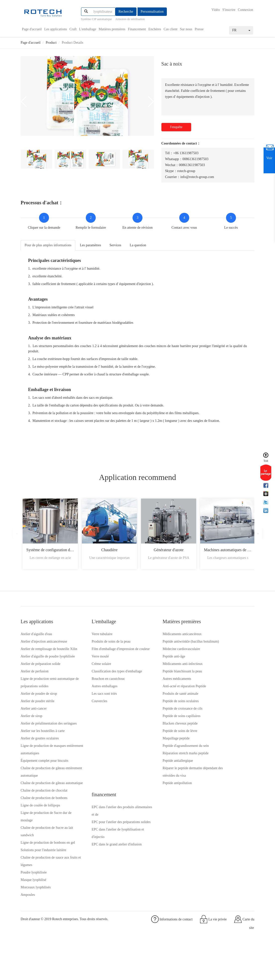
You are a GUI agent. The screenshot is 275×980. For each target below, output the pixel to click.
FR (241, 30)
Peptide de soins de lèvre (159, 740)
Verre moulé (90, 666)
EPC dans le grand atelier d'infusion (227, 680)
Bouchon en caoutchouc (98, 688)
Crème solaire (91, 673)
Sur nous (186, 29)
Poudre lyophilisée (34, 911)
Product (51, 42)
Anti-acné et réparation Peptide (163, 695)
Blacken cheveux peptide (159, 733)
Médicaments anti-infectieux (161, 673)
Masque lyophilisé (33, 919)
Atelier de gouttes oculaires (40, 762)
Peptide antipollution (156, 792)
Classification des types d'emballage (106, 680)
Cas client (171, 29)
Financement (137, 29)
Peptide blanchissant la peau (161, 680)
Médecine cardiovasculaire (160, 658)
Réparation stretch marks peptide (164, 762)
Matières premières (112, 29)
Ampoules (28, 934)
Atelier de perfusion (35, 688)
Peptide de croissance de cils (161, 718)
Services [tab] (115, 245)
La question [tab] (138, 245)
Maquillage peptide (155, 747)
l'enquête (176, 127)
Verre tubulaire (92, 636)
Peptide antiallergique (156, 770)
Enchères (155, 29)
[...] (103, 12)
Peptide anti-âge (153, 666)
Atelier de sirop (31, 733)
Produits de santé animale (159, 703)
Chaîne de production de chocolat (44, 822)
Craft (73, 29)
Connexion (246, 10)
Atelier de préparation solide (41, 680)
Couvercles (89, 710)
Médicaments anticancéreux (161, 636)
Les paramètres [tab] (90, 245)
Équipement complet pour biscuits (45, 785)
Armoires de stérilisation (130, 19)
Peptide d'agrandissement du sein (164, 755)
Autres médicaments (156, 688)
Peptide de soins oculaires (159, 710)
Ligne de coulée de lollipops (40, 837)
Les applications (56, 29)
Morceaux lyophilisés (36, 926)
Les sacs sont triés (94, 703)
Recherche (126, 12)
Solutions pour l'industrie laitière (43, 889)
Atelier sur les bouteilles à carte (43, 755)
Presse (199, 29)
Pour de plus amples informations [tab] (48, 245)
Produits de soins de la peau (100, 643)
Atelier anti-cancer (34, 725)
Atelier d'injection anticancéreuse (44, 643)
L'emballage (88, 29)
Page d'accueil (32, 29)
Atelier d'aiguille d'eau (36, 636)
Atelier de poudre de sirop (39, 710)
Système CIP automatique (96, 19)
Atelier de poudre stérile (38, 718)
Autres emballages (94, 695)
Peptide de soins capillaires (160, 725)
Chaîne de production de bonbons (44, 829)
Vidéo (216, 10)
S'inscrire (229, 10)
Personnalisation (152, 12)
